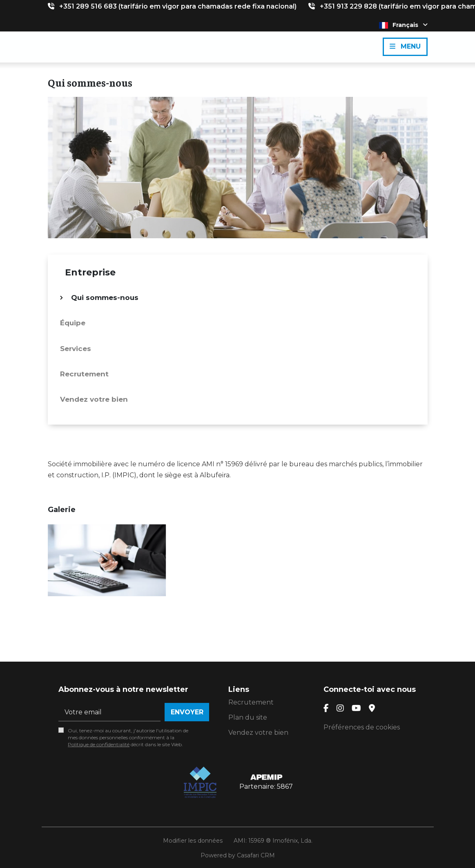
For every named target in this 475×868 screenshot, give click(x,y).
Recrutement (84, 374)
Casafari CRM (256, 855)
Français (403, 25)
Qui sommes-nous (105, 298)
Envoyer (187, 712)
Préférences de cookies (362, 727)
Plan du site (248, 717)
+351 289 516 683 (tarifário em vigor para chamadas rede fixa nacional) (178, 6)
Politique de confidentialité (99, 744)
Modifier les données (193, 841)
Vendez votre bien (94, 399)
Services (76, 349)
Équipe (73, 323)
